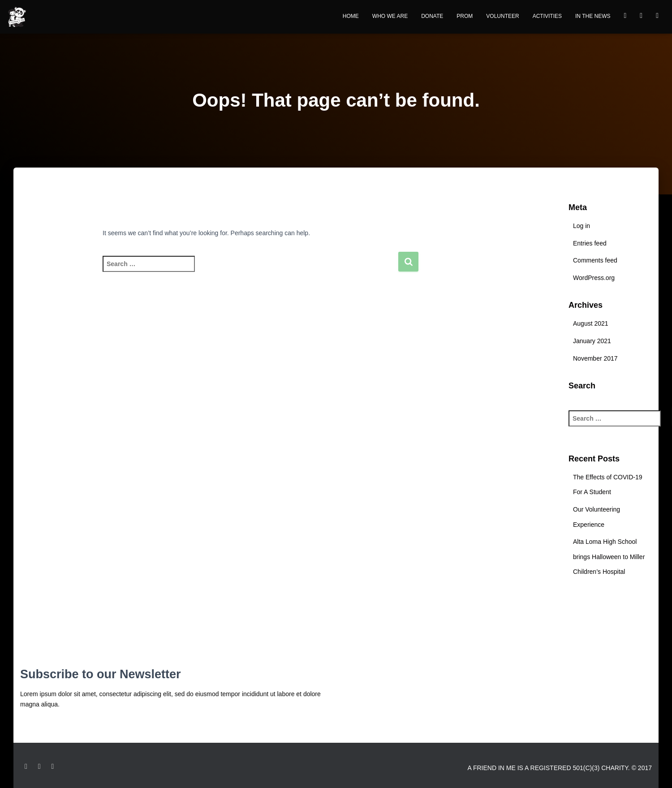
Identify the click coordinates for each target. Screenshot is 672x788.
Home (351, 16)
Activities (547, 16)
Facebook (625, 17)
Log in (582, 226)
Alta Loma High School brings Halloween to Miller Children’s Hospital (609, 557)
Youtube (641, 17)
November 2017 (595, 358)
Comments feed (595, 260)
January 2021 (592, 341)
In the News (593, 16)
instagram (657, 17)
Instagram (39, 766)
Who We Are (390, 16)
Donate (432, 16)
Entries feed (590, 243)
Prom (465, 16)
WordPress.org (594, 278)
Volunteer (502, 16)
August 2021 (591, 323)
